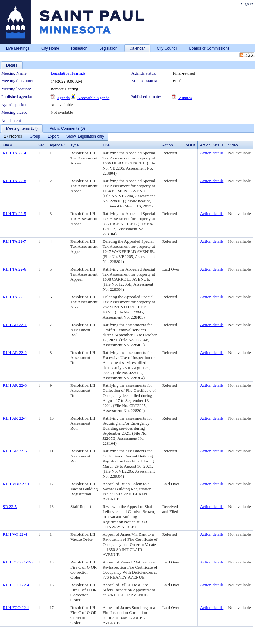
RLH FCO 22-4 (16, 585)
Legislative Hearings (68, 73)
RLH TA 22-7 (14, 241)
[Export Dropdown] (53, 137)
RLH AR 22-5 (15, 451)
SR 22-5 (10, 507)
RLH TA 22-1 (14, 297)
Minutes (185, 98)
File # (7, 145)
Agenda (63, 98)
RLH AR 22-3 (15, 385)
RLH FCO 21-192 (18, 562)
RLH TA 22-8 (14, 181)
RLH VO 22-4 (15, 534)
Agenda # (58, 145)
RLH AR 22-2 (15, 352)
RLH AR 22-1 (15, 325)
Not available (61, 105)
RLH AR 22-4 (15, 418)
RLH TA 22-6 (14, 269)
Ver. (42, 145)
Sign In (247, 4)
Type (75, 145)
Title (106, 145)
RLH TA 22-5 (14, 214)
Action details (212, 153)
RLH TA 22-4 (14, 153)
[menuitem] (13, 137)
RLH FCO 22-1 (16, 608)
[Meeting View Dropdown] (85, 137)
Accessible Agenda (93, 98)
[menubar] (54, 137)
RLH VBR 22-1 (16, 484)
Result (190, 145)
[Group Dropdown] (35, 137)
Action (167, 145)
